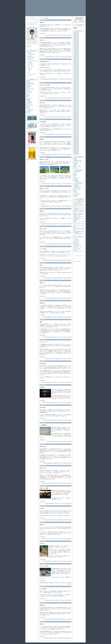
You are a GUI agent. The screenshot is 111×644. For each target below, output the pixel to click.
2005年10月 (75, 150)
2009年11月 (75, 98)
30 (33, 25)
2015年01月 (75, 32)
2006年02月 (75, 146)
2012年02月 (75, 69)
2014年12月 (75, 33)
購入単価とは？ (76, 218)
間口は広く (28, 108)
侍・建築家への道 (76, 240)
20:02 (53, 619)
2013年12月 (75, 46)
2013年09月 (75, 49)
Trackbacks (69, 35)
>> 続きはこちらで (29, 46)
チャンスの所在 (29, 93)
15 (32, 23)
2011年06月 (75, 78)
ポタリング (31, 75)
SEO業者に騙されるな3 (30, 83)
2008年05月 (75, 117)
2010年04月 (75, 93)
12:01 (51, 383)
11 (37, 22)
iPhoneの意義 (29, 99)
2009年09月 (75, 100)
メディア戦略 (30, 64)
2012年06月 (75, 65)
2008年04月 (75, 118)
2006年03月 (75, 145)
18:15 (53, 278)
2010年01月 (75, 96)
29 (32, 25)
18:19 (50, 79)
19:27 (51, 155)
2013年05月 (75, 53)
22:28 (55, 504)
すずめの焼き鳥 (76, 204)
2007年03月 (75, 132)
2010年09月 (75, 87)
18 (37, 23)
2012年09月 (75, 62)
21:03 (53, 260)
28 (30, 25)
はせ (75, 186)
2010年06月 (75, 91)
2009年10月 (75, 99)
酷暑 (27, 97)
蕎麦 (29, 70)
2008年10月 (75, 112)
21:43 (49, 583)
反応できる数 (29, 101)
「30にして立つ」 (38, 3)
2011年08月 (75, 76)
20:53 (54, 600)
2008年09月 (75, 113)
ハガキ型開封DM (29, 102)
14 (30, 23)
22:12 (53, 403)
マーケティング (31, 60)
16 (33, 23)
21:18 (55, 35)
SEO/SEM (30, 53)
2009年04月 (75, 105)
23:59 (54, 135)
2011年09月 (75, 75)
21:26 (53, 463)
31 (35, 25)
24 (35, 24)
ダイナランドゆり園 (30, 110)
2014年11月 (75, 34)
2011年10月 (75, 74)
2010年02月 (75, 95)
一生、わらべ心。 (76, 241)
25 (37, 24)
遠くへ (29, 73)
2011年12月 (75, 71)
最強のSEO (28, 81)
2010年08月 (75, 88)
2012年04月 (75, 67)
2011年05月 (75, 79)
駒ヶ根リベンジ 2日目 (30, 88)
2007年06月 (75, 129)
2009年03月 (75, 107)
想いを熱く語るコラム (31, 66)
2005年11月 (75, 149)
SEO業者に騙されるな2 (61, 70)
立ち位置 (28, 113)
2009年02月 (75, 108)
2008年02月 (75, 120)
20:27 (54, 57)
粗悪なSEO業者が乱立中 (45, 68)
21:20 (53, 520)
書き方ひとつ (29, 91)
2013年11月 (75, 47)
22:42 (53, 420)
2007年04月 (75, 131)
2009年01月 (75, 109)
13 (29, 23)
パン (29, 72)
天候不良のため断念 (46, 191)
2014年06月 (75, 40)
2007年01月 (75, 134)
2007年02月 (75, 133)
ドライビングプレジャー (33, 74)
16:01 (51, 483)
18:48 (53, 337)
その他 (28, 77)
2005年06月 (75, 154)
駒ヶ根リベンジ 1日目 (30, 90)
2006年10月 (75, 137)
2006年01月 (75, 147)
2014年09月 (75, 36)
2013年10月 (75, 48)
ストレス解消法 (29, 111)
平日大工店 (75, 243)
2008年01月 (75, 121)
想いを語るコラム (60, 420)
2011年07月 (75, 77)
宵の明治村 (28, 100)
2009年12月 (75, 97)
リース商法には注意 (60, 79)
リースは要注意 (58, 73)
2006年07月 (75, 140)
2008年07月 (75, 115)
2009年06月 (75, 103)
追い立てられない (29, 92)
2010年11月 (75, 85)
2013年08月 (75, 50)
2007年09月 (75, 126)
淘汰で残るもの (29, 103)
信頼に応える (29, 112)
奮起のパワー (29, 95)
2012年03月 (75, 68)
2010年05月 (75, 92)
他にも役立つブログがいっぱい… (79, 251)
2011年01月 (75, 83)
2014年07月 (75, 39)
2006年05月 (75, 143)
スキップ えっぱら (77, 170)
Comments (64, 35)
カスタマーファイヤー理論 (32, 61)
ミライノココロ (76, 239)
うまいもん (30, 69)
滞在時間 (28, 87)
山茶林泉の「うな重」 (77, 215)
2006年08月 (75, 139)
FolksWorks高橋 (77, 171)
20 (29, 24)
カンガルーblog (76, 248)
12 (27, 23)
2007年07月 (75, 128)
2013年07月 (75, 51)
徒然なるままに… (30, 68)
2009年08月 (75, 101)
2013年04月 (75, 54)
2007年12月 (75, 122)
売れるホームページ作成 (31, 52)
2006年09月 (75, 138)
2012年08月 (75, 63)
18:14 (54, 298)
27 (29, 25)
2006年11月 (75, 136)
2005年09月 (75, 151)
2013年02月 (75, 57)
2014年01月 (75, 45)
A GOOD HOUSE (76, 242)
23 (33, 24)
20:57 (53, 317)
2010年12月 (75, 84)
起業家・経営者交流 (31, 57)
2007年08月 (46, 18)
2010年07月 (75, 90)
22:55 (55, 98)
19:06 (51, 539)
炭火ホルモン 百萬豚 (30, 105)
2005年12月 (75, 148)
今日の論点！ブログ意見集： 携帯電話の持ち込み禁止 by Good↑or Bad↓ (79, 211)
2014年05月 (75, 41)
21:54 (53, 561)
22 (32, 24)
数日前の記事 (42, 25)
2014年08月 (75, 37)
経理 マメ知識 (30, 65)
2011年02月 (75, 82)
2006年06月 (75, 142)
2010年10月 (75, 86)
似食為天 (75, 221)
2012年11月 (75, 60)
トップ (41, 18)
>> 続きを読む (42, 33)
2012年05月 (75, 66)
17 (35, 23)
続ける (27, 94)
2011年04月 (75, 80)
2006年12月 (75, 135)
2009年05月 (75, 104)
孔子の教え (30, 62)
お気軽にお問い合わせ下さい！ (31, 120)
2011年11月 (75, 73)
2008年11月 (75, 111)
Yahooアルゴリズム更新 (30, 84)
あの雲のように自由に (77, 249)
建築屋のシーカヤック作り (78, 247)
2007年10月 (75, 125)
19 (27, 24)
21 (30, 24)
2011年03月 (75, 81)
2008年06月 (75, 116)
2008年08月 (75, 114)
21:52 (54, 359)
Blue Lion (75, 250)
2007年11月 (75, 123)
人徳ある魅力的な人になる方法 (79, 228)
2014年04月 (75, 42)
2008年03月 (75, 119)
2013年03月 (75, 56)
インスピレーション (30, 98)
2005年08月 (75, 152)
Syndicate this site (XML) (77, 261)
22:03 (50, 184)
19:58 (56, 442)
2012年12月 (75, 59)
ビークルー (54, 493)
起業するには (29, 56)
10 (35, 22)
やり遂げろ (28, 107)
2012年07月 (75, 64)
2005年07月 (75, 153)
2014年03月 (75, 43)
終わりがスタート (29, 104)
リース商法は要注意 (31, 54)
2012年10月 (75, 61)
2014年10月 (75, 35)
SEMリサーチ (59, 64)
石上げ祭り (28, 109)
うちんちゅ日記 (76, 245)
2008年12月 (75, 110)
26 (27, 25)
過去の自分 (28, 96)
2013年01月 (75, 58)
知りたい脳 (28, 85)
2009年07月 (75, 102)
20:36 (53, 638)
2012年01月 (75, 70)
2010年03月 (75, 94)
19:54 (54, 117)
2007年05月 (75, 130)
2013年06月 (75, 52)
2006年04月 (75, 144)
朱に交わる (28, 82)
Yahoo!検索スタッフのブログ (47, 89)
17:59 (51, 224)
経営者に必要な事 (30, 59)
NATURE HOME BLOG (77, 244)
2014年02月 (75, 44)
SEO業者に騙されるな (50, 70)
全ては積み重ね (29, 86)
